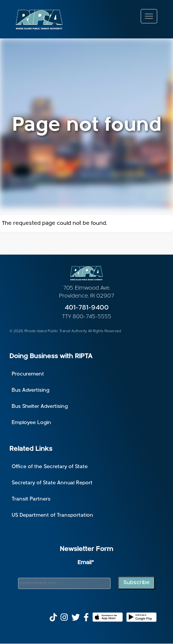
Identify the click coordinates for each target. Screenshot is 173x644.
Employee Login (31, 423)
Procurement (28, 374)
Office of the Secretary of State (50, 467)
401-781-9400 (87, 308)
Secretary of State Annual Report (52, 483)
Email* (86, 563)
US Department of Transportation (52, 515)
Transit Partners (31, 499)
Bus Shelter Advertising (40, 407)
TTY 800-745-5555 (87, 317)
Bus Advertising (30, 390)
